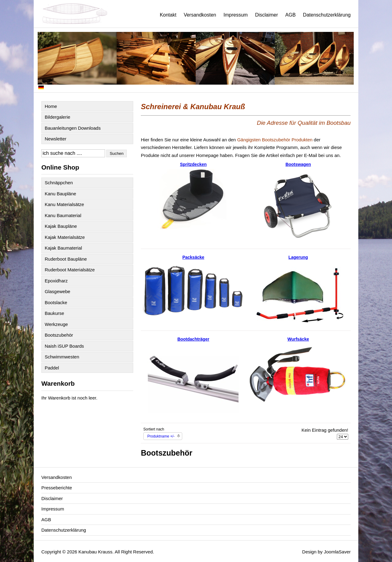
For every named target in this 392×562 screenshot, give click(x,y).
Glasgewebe (57, 291)
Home (51, 106)
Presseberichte (57, 488)
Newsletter (56, 139)
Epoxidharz (56, 281)
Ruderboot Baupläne (66, 259)
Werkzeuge (56, 324)
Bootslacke (56, 302)
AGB (291, 15)
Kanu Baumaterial (63, 215)
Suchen (117, 153)
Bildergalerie (57, 117)
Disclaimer (267, 15)
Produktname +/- (161, 436)
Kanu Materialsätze (64, 204)
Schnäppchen (59, 183)
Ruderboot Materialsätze (70, 270)
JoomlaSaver (337, 552)
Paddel (52, 368)
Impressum (236, 15)
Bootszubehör (59, 335)
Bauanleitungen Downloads (73, 128)
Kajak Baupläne (61, 226)
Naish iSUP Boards (64, 346)
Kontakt (168, 15)
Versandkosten (200, 15)
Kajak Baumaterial (63, 248)
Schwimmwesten (62, 357)
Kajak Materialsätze (65, 237)
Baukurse (54, 313)
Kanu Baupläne (60, 194)
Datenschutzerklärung (327, 15)
